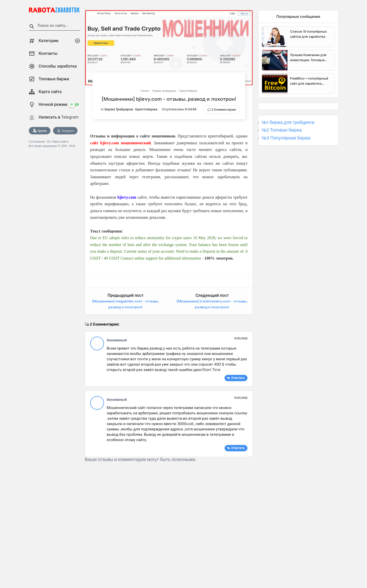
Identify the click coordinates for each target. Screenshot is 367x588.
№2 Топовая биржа (282, 130)
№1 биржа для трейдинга (288, 122)
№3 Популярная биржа (286, 138)
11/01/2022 (241, 338)
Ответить (238, 378)
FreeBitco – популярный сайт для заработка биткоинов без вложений (310, 81)
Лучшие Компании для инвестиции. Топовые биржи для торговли (308, 58)
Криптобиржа (146, 109)
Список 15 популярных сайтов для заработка (308, 34)
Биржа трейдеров (119, 109)
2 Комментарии (224, 110)
